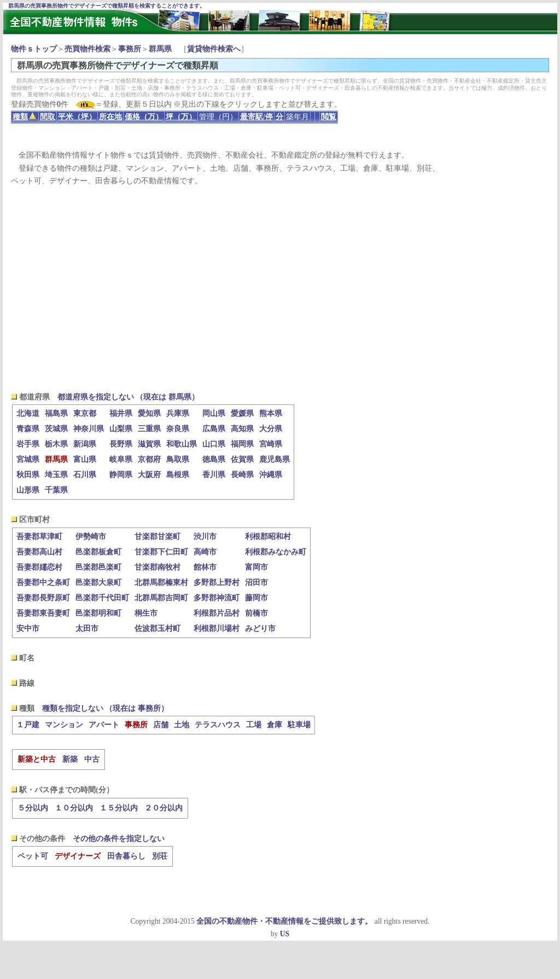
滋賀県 (149, 444)
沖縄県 (271, 475)
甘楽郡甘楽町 (157, 537)
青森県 (28, 429)
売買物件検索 (87, 49)
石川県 (85, 475)
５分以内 (33, 808)
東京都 (85, 413)
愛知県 (149, 413)
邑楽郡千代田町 (102, 598)
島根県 (178, 475)
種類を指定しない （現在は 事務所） (105, 708)
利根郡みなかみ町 (276, 552)
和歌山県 (182, 444)
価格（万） (144, 117)
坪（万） (181, 117)
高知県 (242, 429)
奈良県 (178, 429)
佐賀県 (242, 459)
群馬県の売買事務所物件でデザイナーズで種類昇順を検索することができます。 (107, 6)
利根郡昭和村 (268, 537)
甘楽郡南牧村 (157, 567)
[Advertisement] (280, 289)
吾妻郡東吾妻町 (43, 613)
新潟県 (85, 444)
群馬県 (160, 49)
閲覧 (329, 117)
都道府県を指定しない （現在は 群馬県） (128, 397)
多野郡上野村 (217, 583)
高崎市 (205, 552)
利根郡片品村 (217, 613)
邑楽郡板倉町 (98, 552)
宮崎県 (271, 444)
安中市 (28, 628)
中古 (92, 759)
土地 (182, 725)
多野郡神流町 (217, 598)
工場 (254, 725)
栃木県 (56, 444)
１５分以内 (119, 808)
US (285, 934)
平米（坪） (77, 117)
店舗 (161, 725)
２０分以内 (164, 808)
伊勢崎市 (91, 537)
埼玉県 (56, 475)
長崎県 (242, 475)
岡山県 (214, 413)
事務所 (130, 49)
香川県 (214, 475)
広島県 (214, 429)
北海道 (28, 413)
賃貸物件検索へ (214, 49)
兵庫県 (178, 413)
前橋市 (256, 613)
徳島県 (214, 459)
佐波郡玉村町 (157, 628)
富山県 (85, 459)
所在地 (110, 117)
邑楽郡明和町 (98, 613)
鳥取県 (178, 459)
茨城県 (56, 429)
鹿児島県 (275, 459)
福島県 (56, 413)
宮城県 (28, 459)
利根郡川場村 (217, 628)
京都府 (149, 459)
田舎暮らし (126, 856)
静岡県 (121, 475)
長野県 (121, 444)
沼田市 (256, 583)
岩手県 (28, 444)
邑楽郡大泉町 (98, 583)
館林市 (205, 567)
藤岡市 (256, 598)
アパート (104, 725)
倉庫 (275, 725)
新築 (70, 759)
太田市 (87, 628)
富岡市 (256, 567)
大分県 (271, 429)
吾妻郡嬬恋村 (39, 567)
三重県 (149, 429)
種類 (24, 117)
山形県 (28, 490)
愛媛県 (242, 413)
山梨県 (121, 429)
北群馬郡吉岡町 (161, 598)
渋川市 (205, 537)
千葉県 (56, 490)
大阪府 (149, 475)
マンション (64, 725)
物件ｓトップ (34, 49)
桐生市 (146, 613)
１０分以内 (74, 808)
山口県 (214, 444)
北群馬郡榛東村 (161, 583)
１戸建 (28, 725)
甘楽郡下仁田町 (161, 552)
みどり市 (260, 628)
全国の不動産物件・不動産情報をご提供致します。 (284, 921)
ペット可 (33, 856)
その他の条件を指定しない (119, 839)
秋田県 (28, 475)
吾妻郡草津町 (39, 537)
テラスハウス (218, 725)
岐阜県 (121, 459)
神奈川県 (89, 429)
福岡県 (242, 444)
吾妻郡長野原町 (43, 598)
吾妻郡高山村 (39, 552)
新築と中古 (37, 759)
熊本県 (271, 413)
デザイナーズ (78, 856)
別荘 (160, 856)
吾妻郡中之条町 (43, 583)
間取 (48, 117)
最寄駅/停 (256, 117)
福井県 (121, 413)
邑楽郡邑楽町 (98, 567)
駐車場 (299, 725)
